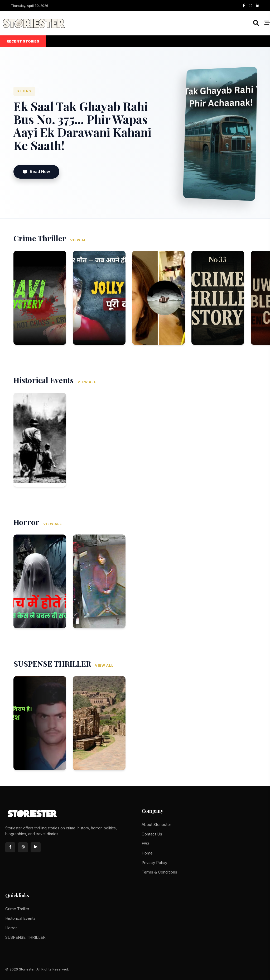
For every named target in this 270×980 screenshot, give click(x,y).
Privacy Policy (154, 863)
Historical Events (20, 918)
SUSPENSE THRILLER (25, 937)
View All (79, 240)
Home (147, 853)
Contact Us (152, 834)
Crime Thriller (17, 909)
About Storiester (156, 825)
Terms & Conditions (159, 872)
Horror (11, 928)
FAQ (145, 844)
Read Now (36, 172)
